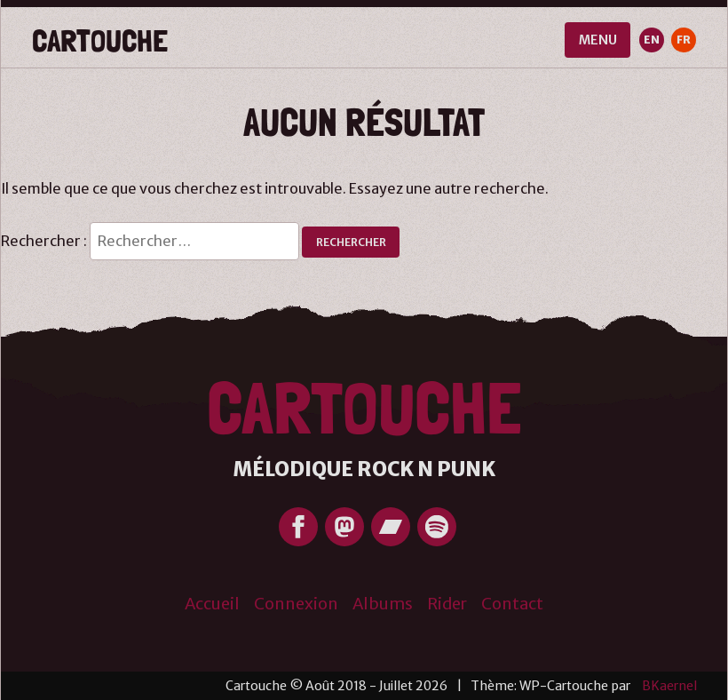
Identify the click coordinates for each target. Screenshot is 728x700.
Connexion (296, 604)
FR (684, 40)
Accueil (212, 604)
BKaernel (669, 686)
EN (652, 40)
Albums (383, 604)
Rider (447, 604)
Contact (512, 604)
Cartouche (100, 40)
